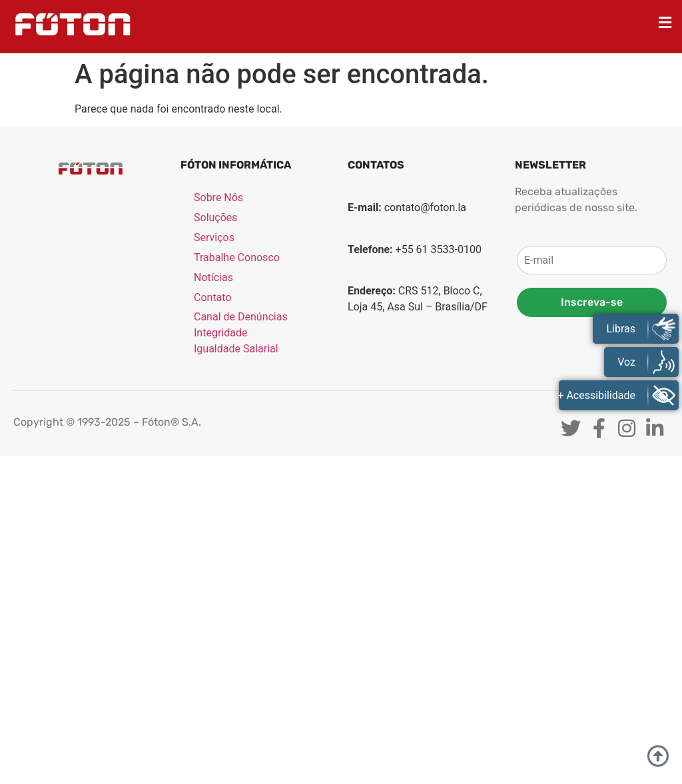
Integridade (220, 333)
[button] (665, 22)
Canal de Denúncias (241, 317)
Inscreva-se (592, 302)
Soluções (216, 218)
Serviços (214, 238)
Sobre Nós (218, 198)
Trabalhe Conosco (237, 258)
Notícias (213, 278)
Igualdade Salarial (236, 349)
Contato (213, 298)
